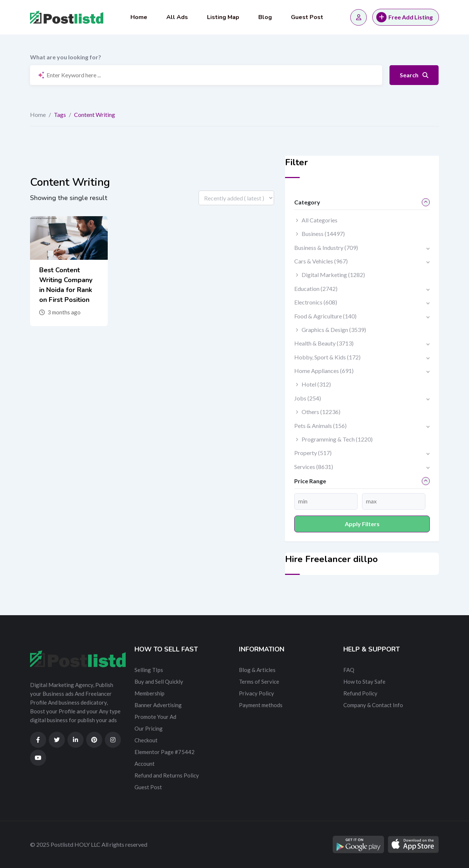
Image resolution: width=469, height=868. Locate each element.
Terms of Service (259, 682)
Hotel (316, 384)
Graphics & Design (334, 330)
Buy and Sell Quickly (159, 682)
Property (313, 453)
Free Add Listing (405, 17)
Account (145, 764)
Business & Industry (326, 248)
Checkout (146, 740)
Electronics (316, 302)
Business (323, 234)
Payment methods (261, 705)
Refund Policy (360, 693)
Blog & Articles (257, 670)
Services (314, 467)
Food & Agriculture (325, 316)
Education (316, 289)
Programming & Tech (337, 439)
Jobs (308, 398)
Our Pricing (149, 728)
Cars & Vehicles (321, 261)
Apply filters (362, 524)
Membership (149, 693)
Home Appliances (324, 371)
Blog (265, 17)
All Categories (320, 220)
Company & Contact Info (373, 705)
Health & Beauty (324, 343)
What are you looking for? (66, 57)
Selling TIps (149, 670)
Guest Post (307, 17)
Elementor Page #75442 (165, 752)
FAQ (349, 670)
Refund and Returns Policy (167, 775)
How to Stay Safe (364, 682)
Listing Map (223, 17)
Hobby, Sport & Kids (327, 357)
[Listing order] (236, 198)
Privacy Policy (256, 693)
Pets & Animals (320, 426)
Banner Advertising (158, 705)
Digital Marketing (333, 275)
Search (414, 75)
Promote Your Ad (155, 717)
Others (321, 412)
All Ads (177, 17)
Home (139, 17)
